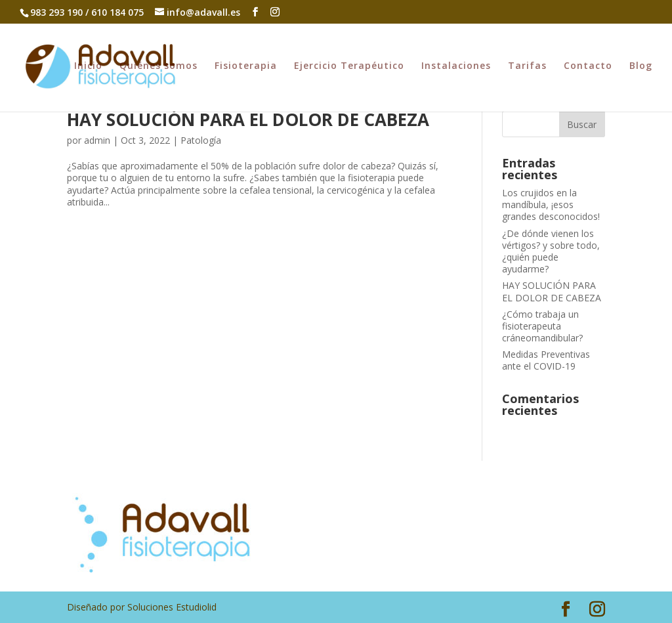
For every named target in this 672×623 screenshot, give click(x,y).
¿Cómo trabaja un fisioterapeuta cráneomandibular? (542, 326)
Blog (641, 66)
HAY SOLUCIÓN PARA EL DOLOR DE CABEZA (248, 119)
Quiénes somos (158, 66)
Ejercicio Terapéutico (349, 66)
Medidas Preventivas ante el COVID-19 (546, 360)
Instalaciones (456, 66)
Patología (201, 140)
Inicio (88, 66)
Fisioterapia (246, 66)
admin (97, 140)
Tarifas (527, 66)
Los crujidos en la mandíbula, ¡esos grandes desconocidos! (551, 204)
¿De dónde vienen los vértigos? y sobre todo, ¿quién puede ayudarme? (551, 251)
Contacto (588, 66)
